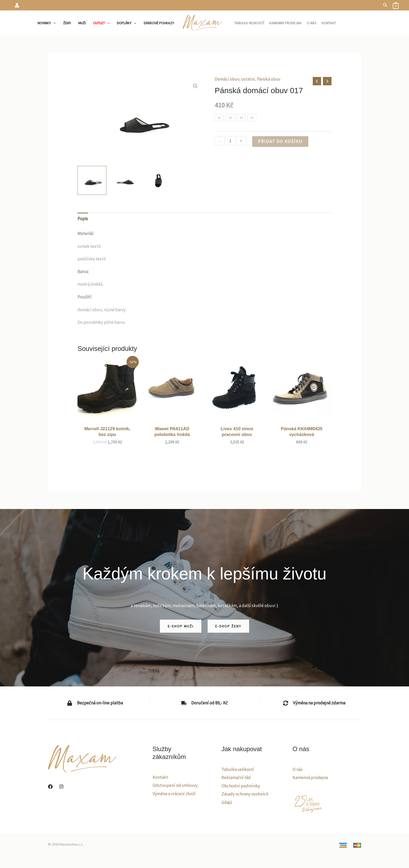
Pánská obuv (269, 79)
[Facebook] (50, 787)
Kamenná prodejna (310, 777)
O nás (298, 769)
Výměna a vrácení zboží (174, 794)
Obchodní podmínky (241, 786)
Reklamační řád (236, 777)
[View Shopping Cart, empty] (396, 5)
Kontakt (160, 777)
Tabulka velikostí (238, 769)
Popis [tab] (83, 219)
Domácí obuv (227, 79)
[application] (53, 23)
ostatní (248, 79)
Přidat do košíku (280, 141)
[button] (385, 5)
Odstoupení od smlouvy (175, 785)
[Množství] (230, 141)
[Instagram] (61, 787)
